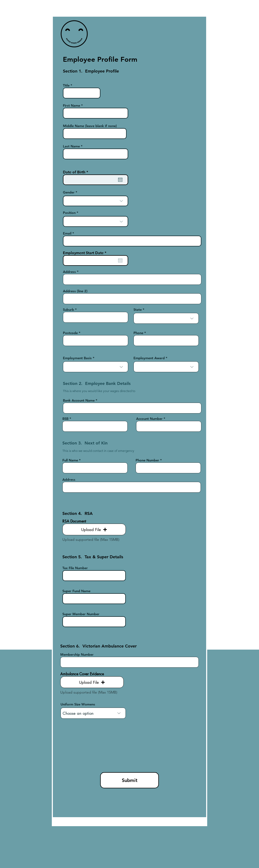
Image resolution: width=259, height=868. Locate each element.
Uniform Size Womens (78, 704)
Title (66, 85)
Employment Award (149, 358)
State (138, 310)
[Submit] (129, 780)
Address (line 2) (75, 291)
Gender (69, 192)
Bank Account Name (79, 400)
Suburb (68, 310)
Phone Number (147, 460)
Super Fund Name (76, 591)
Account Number (149, 419)
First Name (71, 105)
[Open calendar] (120, 180)
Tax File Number (75, 568)
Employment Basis (77, 358)
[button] (94, 529)
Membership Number (77, 655)
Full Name (70, 460)
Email (67, 233)
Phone (138, 333)
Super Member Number (81, 614)
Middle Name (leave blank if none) (90, 126)
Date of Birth (77, 172)
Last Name (71, 146)
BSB (65, 419)
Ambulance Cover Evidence (82, 674)
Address (69, 272)
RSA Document (74, 521)
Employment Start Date (86, 253)
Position (69, 213)
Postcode (70, 333)
